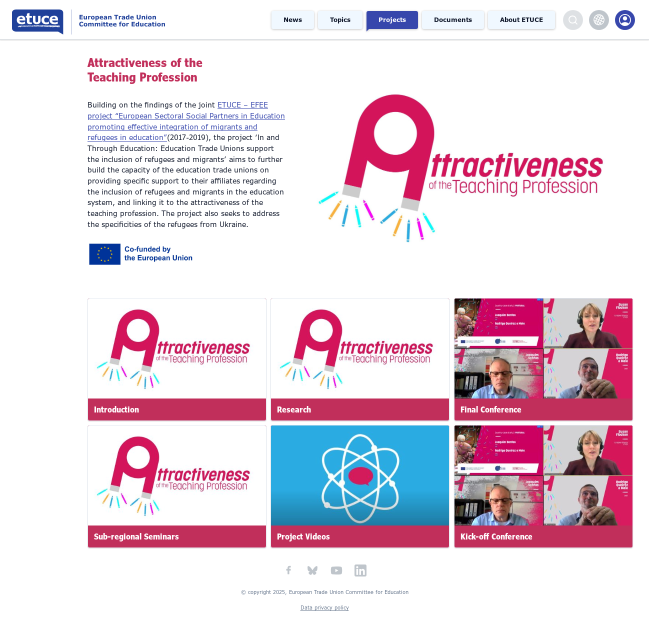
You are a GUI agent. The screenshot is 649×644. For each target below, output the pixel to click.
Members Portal (625, 20)
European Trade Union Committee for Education (119, 20)
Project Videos (303, 537)
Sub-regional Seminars (136, 537)
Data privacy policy (325, 608)
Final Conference (491, 409)
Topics (340, 20)
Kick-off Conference (496, 537)
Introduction (116, 409)
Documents (453, 20)
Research (294, 409)
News (293, 20)
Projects (392, 20)
